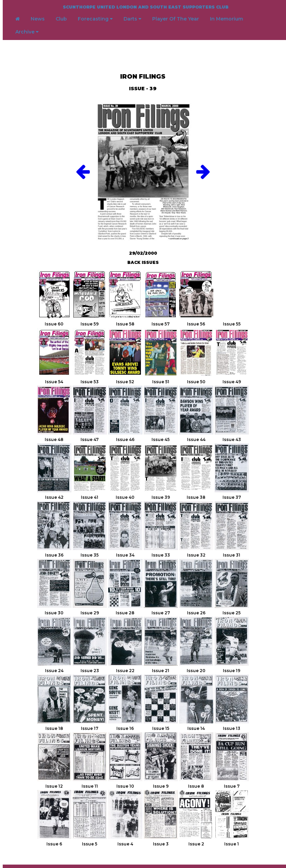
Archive (27, 32)
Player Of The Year (176, 19)
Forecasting (95, 19)
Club (61, 19)
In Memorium (226, 19)
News (38, 19)
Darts (132, 19)
